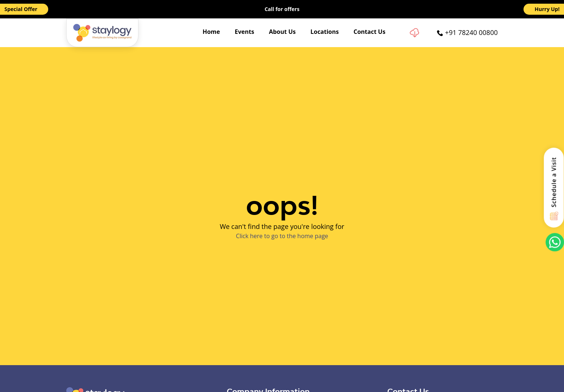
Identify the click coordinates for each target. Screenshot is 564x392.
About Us (282, 32)
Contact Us (369, 32)
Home (211, 32)
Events (245, 32)
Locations (325, 32)
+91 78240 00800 (471, 32)
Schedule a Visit (554, 182)
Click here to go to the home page (282, 236)
